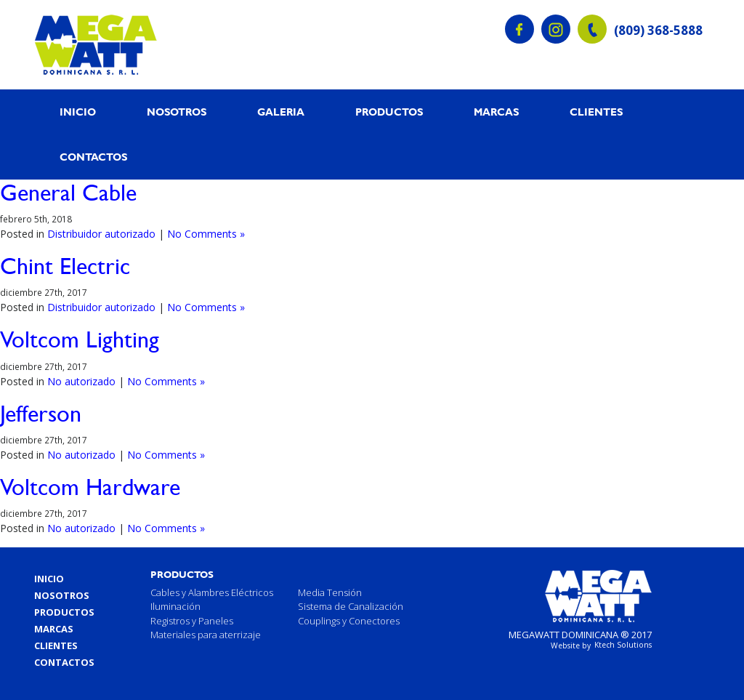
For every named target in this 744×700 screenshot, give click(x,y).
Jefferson (41, 413)
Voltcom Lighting (80, 339)
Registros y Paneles (192, 621)
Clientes (596, 112)
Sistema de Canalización (351, 606)
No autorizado (81, 381)
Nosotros (177, 112)
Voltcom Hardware (90, 487)
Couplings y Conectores (349, 621)
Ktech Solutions (623, 645)
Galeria (281, 112)
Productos (389, 112)
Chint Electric (65, 266)
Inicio (78, 112)
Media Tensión (330, 592)
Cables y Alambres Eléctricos (212, 592)
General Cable (68, 192)
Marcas (496, 112)
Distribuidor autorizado (101, 234)
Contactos (93, 157)
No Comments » (206, 234)
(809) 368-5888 (658, 31)
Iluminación (175, 606)
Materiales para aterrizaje (206, 635)
